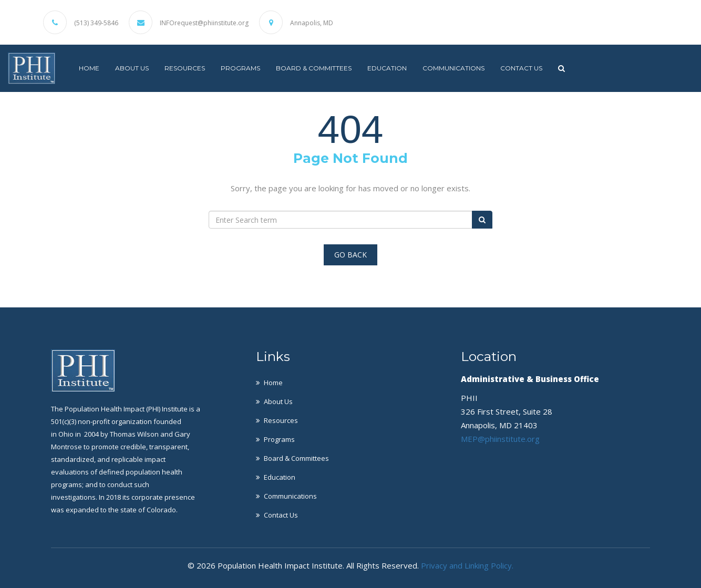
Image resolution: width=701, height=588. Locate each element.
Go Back (350, 255)
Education (387, 68)
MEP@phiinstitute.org (500, 439)
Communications (453, 68)
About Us (132, 68)
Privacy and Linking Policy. (467, 565)
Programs (240, 68)
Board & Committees (314, 68)
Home (89, 68)
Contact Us (521, 68)
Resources (185, 68)
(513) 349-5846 (96, 23)
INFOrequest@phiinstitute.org (204, 23)
